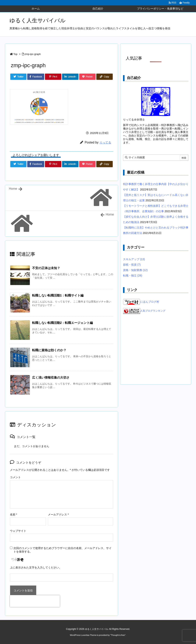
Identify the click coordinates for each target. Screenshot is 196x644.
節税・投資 (132, 265)
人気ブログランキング (153, 311)
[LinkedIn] (70, 77)
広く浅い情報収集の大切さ (51, 378)
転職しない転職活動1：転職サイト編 (58, 295)
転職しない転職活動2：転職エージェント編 (63, 323)
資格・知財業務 (135, 270)
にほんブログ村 (141, 302)
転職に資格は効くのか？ (49, 350)
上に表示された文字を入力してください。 (36, 568)
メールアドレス (58, 515)
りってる (105, 142)
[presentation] (35, 601)
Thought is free (118, 635)
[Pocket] (87, 77)
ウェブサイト (18, 531)
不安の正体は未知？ (46, 268)
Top (15, 54)
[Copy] (105, 77)
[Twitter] (18, 77)
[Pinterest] (53, 77)
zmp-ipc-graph (33, 54)
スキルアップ (134, 259)
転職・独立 (133, 276)
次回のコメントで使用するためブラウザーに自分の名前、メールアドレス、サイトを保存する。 (62, 550)
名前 (14, 515)
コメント (15, 477)
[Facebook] (36, 77)
